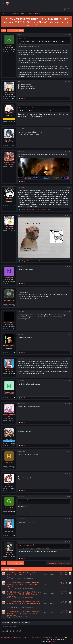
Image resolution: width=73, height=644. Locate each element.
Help (55, 637)
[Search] (5, 9)
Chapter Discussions (28, 578)
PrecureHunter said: (25, 108)
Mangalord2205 (9, 345)
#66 (69, 187)
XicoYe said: (23, 38)
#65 (69, 151)
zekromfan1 (9, 369)
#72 (69, 358)
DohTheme (54, 641)
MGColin (9, 462)
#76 (69, 451)
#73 (69, 381)
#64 (69, 129)
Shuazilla (9, 46)
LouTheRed (9, 226)
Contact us (26, 637)
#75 (69, 428)
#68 (69, 266)
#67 (69, 215)
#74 (69, 403)
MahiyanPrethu (9, 392)
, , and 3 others (35, 261)
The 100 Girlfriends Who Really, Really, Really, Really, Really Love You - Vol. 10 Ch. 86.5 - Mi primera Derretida (24, 584)
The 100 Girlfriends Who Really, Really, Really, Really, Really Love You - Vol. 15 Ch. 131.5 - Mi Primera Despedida (24, 575)
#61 (69, 35)
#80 (69, 541)
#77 (69, 474)
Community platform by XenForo (56, 640)
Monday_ (9, 552)
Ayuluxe (9, 198)
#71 (69, 334)
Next (20, 30)
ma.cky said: (23, 500)
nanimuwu (9, 278)
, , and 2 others (37, 210)
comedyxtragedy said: (26, 545)
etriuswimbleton (9, 323)
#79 (69, 519)
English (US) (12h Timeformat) (11, 637)
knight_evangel (9, 93)
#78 (69, 496)
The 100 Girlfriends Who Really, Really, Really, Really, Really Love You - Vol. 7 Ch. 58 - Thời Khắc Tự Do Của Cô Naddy (24, 613)
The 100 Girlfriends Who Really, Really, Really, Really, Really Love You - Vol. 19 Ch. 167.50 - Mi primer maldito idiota (24, 594)
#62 (69, 81)
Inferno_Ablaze (9, 163)
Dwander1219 (9, 300)
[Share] (66, 35)
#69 (69, 289)
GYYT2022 (9, 507)
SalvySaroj (9, 140)
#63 (69, 104)
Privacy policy (48, 637)
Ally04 (9, 485)
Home (61, 637)
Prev (4, 30)
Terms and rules (36, 637)
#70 (69, 312)
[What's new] (69, 9)
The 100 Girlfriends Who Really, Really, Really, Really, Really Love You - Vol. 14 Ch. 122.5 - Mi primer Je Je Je (24, 604)
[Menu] (3, 3)
